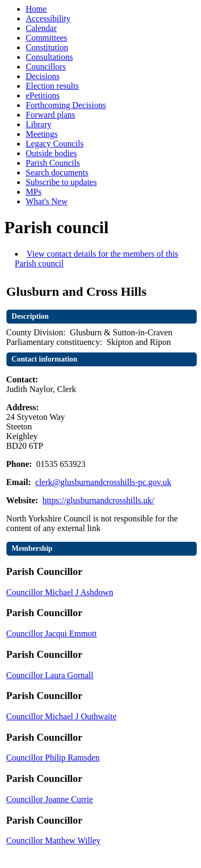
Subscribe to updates (61, 182)
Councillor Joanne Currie (50, 799)
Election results (52, 86)
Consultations (49, 57)
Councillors (46, 67)
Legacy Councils (55, 144)
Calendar (41, 28)
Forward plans (50, 115)
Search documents (57, 172)
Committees (46, 38)
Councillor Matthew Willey (54, 840)
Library (39, 124)
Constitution (47, 47)
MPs (33, 192)
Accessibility (48, 18)
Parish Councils (53, 163)
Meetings (42, 134)
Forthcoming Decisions (66, 105)
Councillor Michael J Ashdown (60, 592)
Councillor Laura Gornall (50, 675)
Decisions (43, 76)
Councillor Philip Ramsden (53, 758)
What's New (47, 201)
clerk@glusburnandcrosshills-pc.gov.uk (103, 482)
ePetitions (43, 95)
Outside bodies (51, 153)
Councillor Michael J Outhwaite (62, 716)
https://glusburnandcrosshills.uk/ (98, 500)
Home (36, 9)
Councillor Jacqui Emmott (52, 633)
